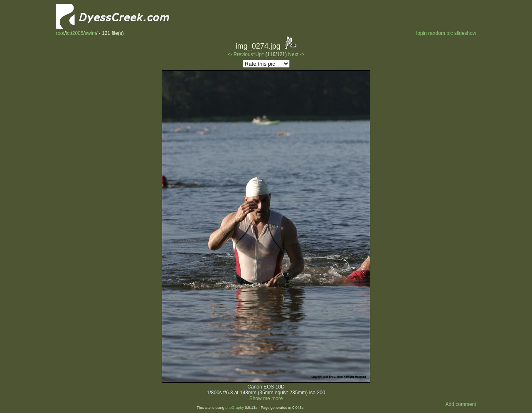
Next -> (296, 54)
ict (68, 33)
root (60, 33)
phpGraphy (235, 408)
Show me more (266, 398)
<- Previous (240, 54)
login (421, 33)
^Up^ (259, 54)
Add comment (461, 404)
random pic (440, 33)
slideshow (465, 33)
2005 (78, 33)
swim (90, 33)
